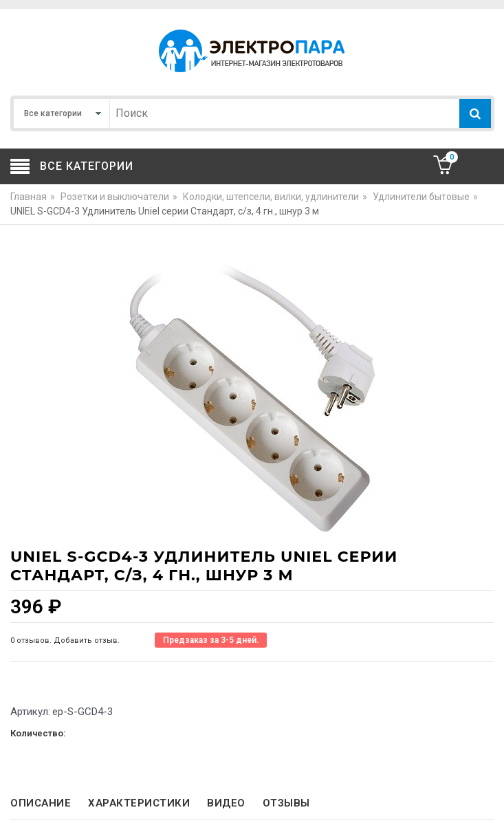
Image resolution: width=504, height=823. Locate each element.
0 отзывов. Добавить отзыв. (65, 640)
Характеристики (139, 803)
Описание (41, 803)
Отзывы (286, 803)
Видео (226, 803)
